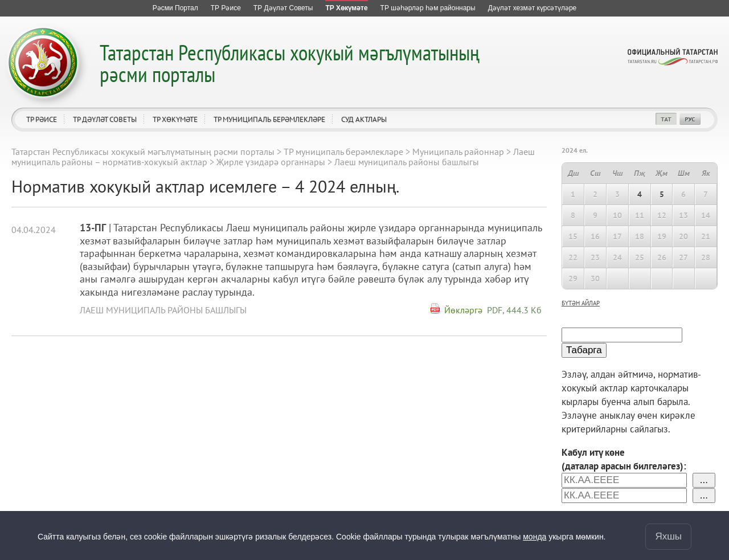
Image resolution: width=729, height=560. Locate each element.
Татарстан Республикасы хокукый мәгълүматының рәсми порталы (290, 63)
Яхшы (668, 536)
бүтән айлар (581, 303)
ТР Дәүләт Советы (105, 119)
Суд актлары (364, 119)
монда (535, 537)
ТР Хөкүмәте (175, 119)
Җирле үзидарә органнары (271, 162)
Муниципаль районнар (458, 152)
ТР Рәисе (42, 119)
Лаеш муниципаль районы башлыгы (163, 310)
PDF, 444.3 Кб (514, 310)
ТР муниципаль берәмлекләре (269, 119)
